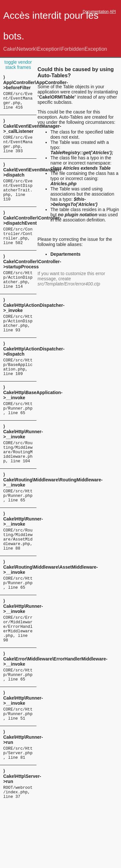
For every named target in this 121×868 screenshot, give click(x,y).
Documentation (96, 12)
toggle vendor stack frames (18, 65)
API (113, 12)
